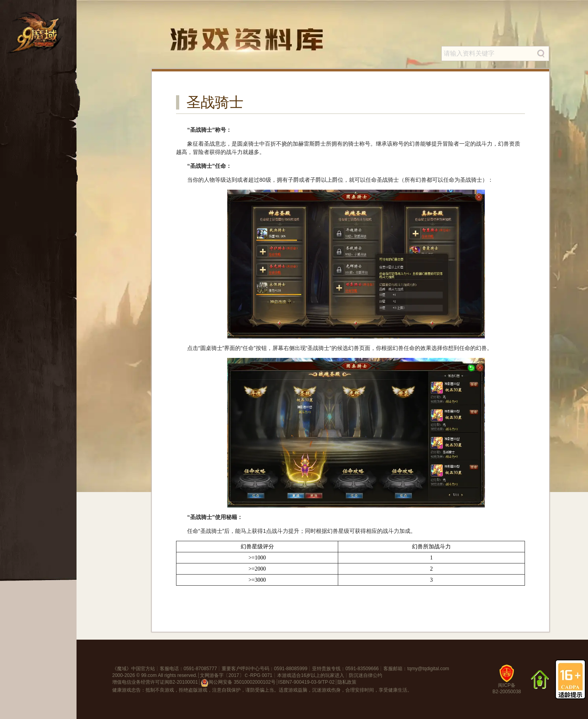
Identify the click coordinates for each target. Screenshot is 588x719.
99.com (149, 675)
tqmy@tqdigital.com (428, 669)
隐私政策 (347, 682)
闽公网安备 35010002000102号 (238, 683)
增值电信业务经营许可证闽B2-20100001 (155, 682)
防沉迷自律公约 (366, 675)
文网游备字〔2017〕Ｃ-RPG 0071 (236, 675)
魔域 (122, 669)
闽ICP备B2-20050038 (507, 682)
